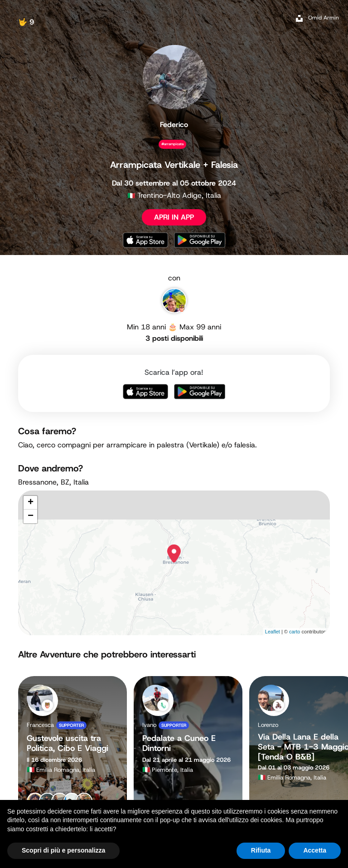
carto (295, 632)
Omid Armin (324, 18)
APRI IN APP (174, 217)
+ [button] (31, 503)
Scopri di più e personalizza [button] (63, 850)
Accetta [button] (315, 850)
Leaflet (273, 632)
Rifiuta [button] (261, 850)
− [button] (31, 516)
